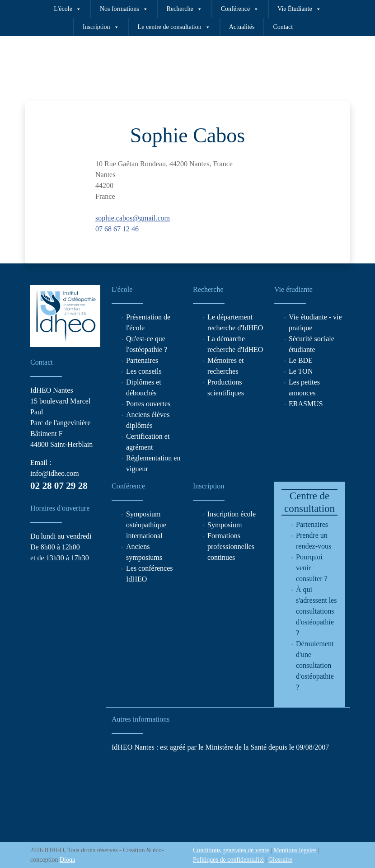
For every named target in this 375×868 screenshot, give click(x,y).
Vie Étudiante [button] (299, 9)
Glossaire (280, 860)
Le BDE (301, 360)
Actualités (242, 27)
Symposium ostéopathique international (146, 525)
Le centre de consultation (174, 27)
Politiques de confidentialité (228, 860)
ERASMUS (306, 404)
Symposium (225, 525)
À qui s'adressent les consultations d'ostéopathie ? (316, 611)
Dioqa (67, 860)
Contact (283, 27)
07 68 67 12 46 (117, 229)
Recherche (185, 9)
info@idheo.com (55, 473)
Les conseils (144, 371)
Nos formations (124, 9)
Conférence (240, 9)
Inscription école (232, 514)
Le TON (301, 371)
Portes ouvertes (148, 404)
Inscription (101, 27)
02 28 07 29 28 (59, 486)
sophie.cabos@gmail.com (133, 218)
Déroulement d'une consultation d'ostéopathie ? (315, 665)
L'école (68, 9)
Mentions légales (295, 850)
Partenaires (142, 360)
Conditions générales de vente (231, 850)
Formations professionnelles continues (231, 547)
